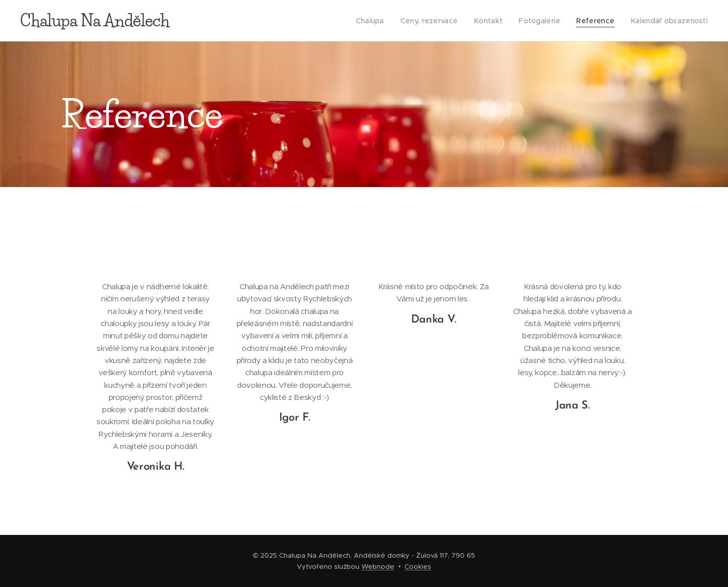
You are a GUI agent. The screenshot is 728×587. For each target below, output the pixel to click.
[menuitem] (380, 21)
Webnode (378, 567)
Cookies (418, 567)
